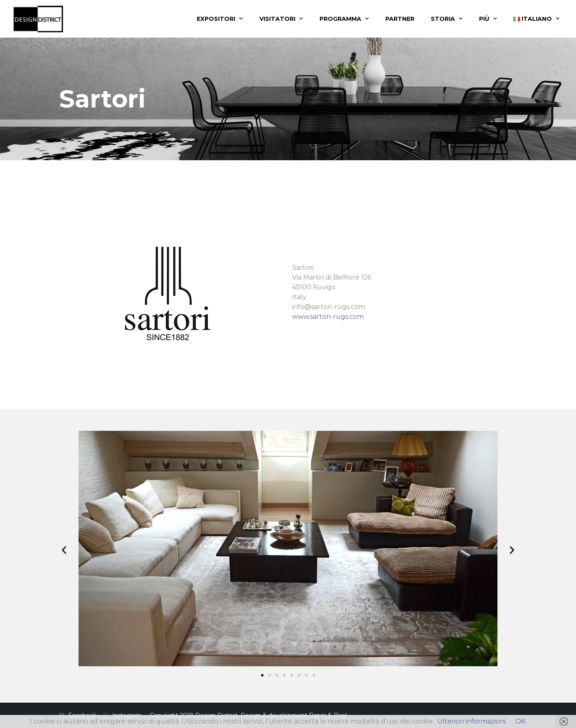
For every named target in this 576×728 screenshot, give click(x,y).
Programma (344, 19)
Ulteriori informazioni (471, 721)
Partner (400, 19)
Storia (447, 19)
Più (488, 19)
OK (521, 721)
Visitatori (281, 19)
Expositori (220, 19)
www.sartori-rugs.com (328, 317)
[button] (64, 550)
